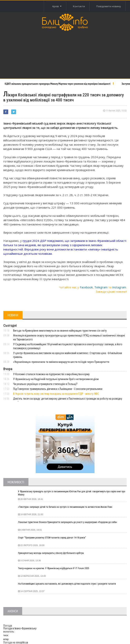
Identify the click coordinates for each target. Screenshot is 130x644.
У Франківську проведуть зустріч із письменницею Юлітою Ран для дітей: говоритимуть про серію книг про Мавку (72, 493)
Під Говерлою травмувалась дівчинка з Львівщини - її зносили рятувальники (58, 389)
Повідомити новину (108, 6)
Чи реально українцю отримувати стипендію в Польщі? (45, 384)
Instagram (119, 287)
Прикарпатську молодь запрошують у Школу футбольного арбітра (51, 553)
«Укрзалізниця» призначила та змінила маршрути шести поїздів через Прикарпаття (61, 362)
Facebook (86, 287)
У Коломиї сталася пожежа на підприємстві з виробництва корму (51, 374)
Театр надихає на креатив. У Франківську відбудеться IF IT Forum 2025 (54, 568)
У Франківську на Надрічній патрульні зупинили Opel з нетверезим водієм (56, 379)
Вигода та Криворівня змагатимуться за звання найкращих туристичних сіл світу (60, 331)
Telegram (101, 287)
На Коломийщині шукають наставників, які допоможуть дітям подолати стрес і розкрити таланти (67, 584)
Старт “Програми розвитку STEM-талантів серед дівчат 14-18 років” (52, 538)
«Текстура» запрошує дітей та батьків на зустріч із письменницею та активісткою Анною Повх (65, 507)
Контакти (79, 6)
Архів (56, 6)
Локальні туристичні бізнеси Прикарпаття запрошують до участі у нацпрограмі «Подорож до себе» (68, 522)
